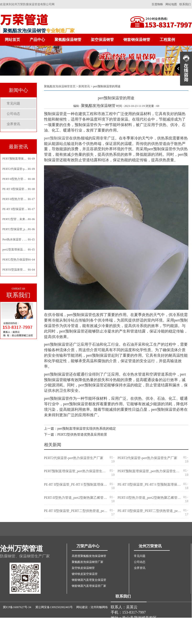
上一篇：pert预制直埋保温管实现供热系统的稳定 (80, 429)
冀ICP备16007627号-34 (17, 607)
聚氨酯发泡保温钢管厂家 (88, 562)
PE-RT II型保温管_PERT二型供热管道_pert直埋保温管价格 (15, 209)
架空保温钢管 (102, 40)
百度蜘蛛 (157, 4)
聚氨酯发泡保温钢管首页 (60, 86)
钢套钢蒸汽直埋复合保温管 (89, 580)
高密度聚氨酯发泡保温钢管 (89, 556)
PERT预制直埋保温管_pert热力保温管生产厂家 (15, 159)
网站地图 (171, 4)
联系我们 (185, 4)
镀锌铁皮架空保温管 (85, 574)
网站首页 (12, 40)
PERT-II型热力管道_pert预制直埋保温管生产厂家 (15, 199)
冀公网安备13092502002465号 (54, 607)
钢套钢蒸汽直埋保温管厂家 (89, 586)
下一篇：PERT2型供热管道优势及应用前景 (76, 435)
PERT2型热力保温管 (15, 260)
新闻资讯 (84, 86)
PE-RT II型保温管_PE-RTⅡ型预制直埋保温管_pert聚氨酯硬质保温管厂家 (15, 189)
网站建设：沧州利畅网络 (92, 607)
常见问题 (13, 103)
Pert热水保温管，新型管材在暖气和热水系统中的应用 (15, 239)
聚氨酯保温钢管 (68, 40)
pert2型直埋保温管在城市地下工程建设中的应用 (15, 250)
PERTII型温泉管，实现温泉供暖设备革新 (15, 270)
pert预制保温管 (57, 138)
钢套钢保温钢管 (137, 40)
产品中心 (37, 40)
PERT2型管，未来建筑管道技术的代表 (15, 219)
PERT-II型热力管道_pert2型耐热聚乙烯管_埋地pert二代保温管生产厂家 (15, 179)
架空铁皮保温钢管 (83, 568)
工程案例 (167, 40)
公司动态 (13, 114)
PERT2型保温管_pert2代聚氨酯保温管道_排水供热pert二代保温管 (15, 229)
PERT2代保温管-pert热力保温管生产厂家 (15, 169)
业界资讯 (13, 124)
